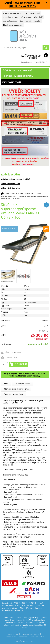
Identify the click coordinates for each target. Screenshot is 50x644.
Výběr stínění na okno (11, 188)
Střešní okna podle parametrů (18, 70)
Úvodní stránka (10, 194)
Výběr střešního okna (10, 184)
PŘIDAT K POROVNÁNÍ (13, 352)
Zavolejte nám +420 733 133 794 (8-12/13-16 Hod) (22, 13)
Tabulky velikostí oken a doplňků (16, 179)
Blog (21, 21)
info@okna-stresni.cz (11, 17)
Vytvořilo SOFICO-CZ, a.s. (25, 641)
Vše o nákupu (26, 17)
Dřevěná (39, 194)
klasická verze (11, 637)
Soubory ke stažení (23, 384)
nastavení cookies (38, 637)
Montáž (28, 21)
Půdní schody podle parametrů (18, 76)
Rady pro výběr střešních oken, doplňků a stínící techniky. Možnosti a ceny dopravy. (25, 375)
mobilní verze (24, 637)
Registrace (26, 62)
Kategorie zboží (25, 82)
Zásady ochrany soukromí (13, 25)
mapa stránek (13, 634)
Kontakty (37, 21)
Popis (6, 384)
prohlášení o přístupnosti (30, 634)
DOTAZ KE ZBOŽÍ (11, 358)
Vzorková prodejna (10, 21)
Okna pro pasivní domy (9, 196)
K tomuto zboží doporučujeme (16, 389)
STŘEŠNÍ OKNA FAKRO (25, 194)
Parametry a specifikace (13, 394)
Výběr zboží (38, 17)
